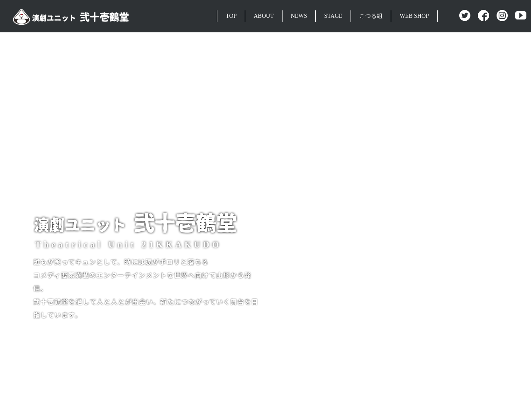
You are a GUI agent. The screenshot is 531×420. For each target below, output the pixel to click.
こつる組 (371, 16)
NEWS (299, 16)
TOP (231, 16)
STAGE (333, 16)
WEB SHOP (414, 16)
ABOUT (263, 16)
